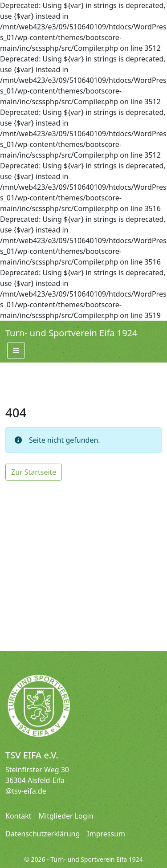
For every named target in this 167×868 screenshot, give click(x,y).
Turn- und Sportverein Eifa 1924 (71, 333)
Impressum (106, 834)
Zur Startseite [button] (34, 472)
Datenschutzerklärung (43, 834)
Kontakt (18, 816)
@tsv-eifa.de (26, 791)
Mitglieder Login (66, 816)
